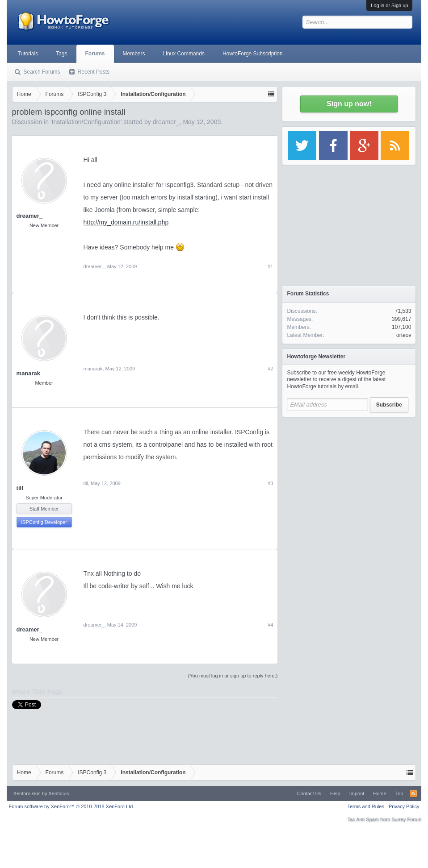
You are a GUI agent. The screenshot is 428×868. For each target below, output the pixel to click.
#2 (270, 369)
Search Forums (42, 72)
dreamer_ (166, 122)
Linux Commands (184, 54)
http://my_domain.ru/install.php (126, 222)
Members (134, 54)
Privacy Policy (404, 806)
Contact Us (309, 793)
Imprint (357, 793)
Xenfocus (59, 793)
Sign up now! (349, 104)
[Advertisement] (349, 478)
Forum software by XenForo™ (72, 806)
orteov (404, 335)
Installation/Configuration (86, 122)
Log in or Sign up (389, 5)
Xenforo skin (27, 793)
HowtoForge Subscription (253, 54)
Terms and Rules (366, 806)
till (20, 488)
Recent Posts (94, 72)
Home (380, 793)
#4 (270, 625)
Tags (61, 54)
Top (399, 793)
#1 (270, 266)
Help (335, 793)
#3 (270, 483)
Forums (95, 54)
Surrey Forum (406, 819)
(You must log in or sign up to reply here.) (233, 676)
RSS (413, 793)
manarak (28, 373)
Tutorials (28, 54)
